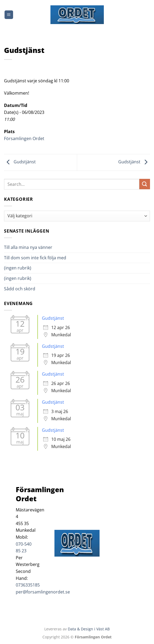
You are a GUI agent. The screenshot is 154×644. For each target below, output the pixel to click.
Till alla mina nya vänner (33, 247)
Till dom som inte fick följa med (35, 258)
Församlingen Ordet (24, 138)
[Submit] (145, 184)
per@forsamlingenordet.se (43, 592)
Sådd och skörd (20, 289)
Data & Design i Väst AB (89, 629)
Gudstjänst (20, 162)
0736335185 (28, 585)
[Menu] (9, 15)
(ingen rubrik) (18, 268)
